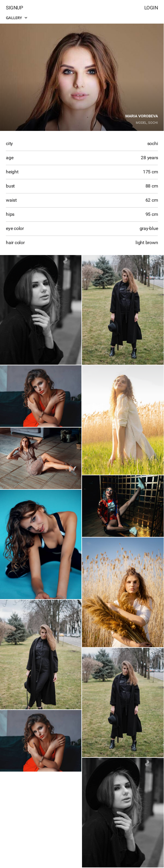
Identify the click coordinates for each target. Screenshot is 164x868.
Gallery (16, 18)
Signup (14, 8)
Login (151, 8)
